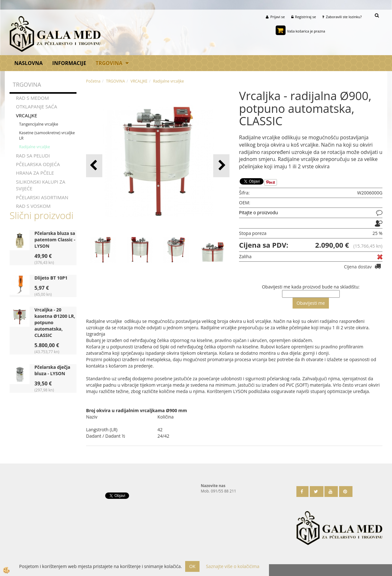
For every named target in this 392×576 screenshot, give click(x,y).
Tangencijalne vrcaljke (39, 124)
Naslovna (29, 63)
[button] (221, 166)
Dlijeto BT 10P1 (51, 278)
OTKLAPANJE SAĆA (36, 106)
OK (192, 566)
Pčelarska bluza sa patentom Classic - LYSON (55, 240)
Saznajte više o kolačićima (232, 566)
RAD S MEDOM (33, 98)
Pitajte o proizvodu (258, 212)
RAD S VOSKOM (33, 206)
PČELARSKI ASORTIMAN (42, 197)
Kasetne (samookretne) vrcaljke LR (47, 135)
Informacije (69, 63)
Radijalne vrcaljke (35, 147)
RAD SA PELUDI (33, 156)
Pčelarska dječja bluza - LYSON (52, 370)
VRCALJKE (27, 115)
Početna (93, 81)
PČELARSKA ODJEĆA (38, 164)
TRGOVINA (109, 63)
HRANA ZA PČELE (35, 173)
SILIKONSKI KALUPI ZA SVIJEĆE (41, 185)
